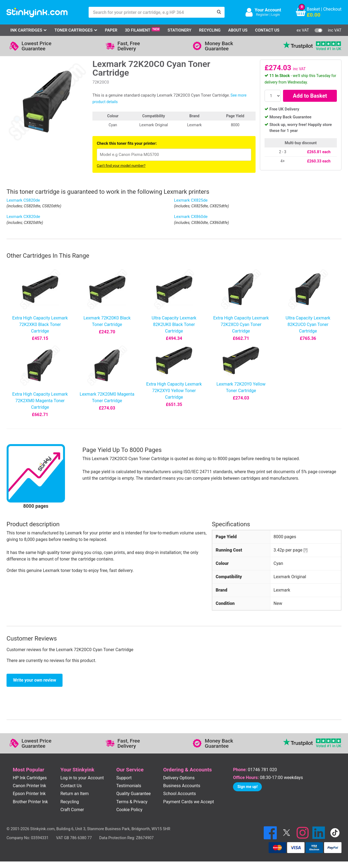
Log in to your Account (82, 778)
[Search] (219, 12)
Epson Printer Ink (29, 794)
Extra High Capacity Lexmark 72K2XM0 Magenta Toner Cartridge (40, 401)
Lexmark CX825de (191, 200)
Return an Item (74, 794)
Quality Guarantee (133, 794)
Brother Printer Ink (30, 802)
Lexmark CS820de (23, 200)
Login (276, 15)
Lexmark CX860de (191, 217)
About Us (238, 30)
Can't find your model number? (121, 166)
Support (124, 778)
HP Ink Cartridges (30, 778)
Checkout (332, 9)
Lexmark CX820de (23, 217)
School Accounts (179, 794)
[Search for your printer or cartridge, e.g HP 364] (151, 12)
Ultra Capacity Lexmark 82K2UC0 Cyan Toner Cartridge (308, 324)
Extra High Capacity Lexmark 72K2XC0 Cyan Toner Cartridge (241, 324)
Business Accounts (182, 786)
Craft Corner (72, 810)
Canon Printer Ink (29, 786)
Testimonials (129, 786)
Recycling (210, 30)
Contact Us (267, 30)
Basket (313, 9)
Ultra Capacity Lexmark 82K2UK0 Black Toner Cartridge (174, 324)
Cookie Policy (129, 810)
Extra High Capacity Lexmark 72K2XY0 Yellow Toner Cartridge (174, 391)
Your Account (268, 10)
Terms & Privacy (132, 802)
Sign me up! (247, 787)
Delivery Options (179, 778)
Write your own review (35, 680)
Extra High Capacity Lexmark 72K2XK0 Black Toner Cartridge (40, 324)
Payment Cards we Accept (189, 802)
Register (262, 15)
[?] (305, 550)
